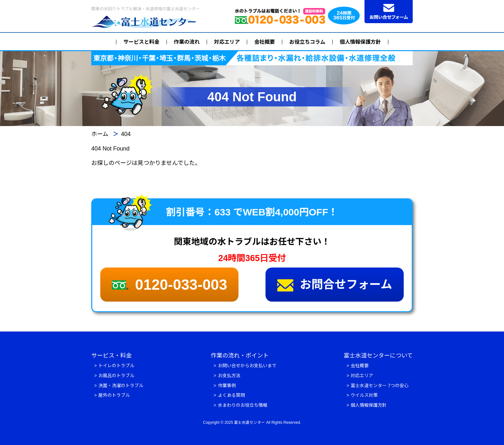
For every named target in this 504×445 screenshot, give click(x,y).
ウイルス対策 (364, 395)
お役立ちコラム (307, 42)
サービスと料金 (141, 42)
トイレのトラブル (116, 366)
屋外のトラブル (114, 395)
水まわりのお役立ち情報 (243, 405)
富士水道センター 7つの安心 (380, 386)
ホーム (100, 134)
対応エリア (227, 42)
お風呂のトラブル (116, 376)
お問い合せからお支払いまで (247, 366)
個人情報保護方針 (360, 42)
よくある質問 (231, 395)
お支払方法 (229, 376)
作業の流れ (187, 42)
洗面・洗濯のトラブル (121, 386)
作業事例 (227, 386)
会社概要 (265, 42)
